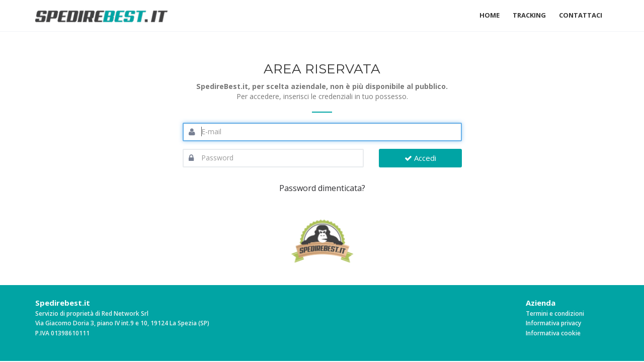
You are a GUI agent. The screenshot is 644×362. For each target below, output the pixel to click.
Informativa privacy (553, 323)
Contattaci (581, 15)
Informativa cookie (553, 333)
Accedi (420, 158)
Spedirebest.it (63, 303)
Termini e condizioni (555, 313)
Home (490, 15)
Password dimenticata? (322, 188)
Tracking (529, 15)
